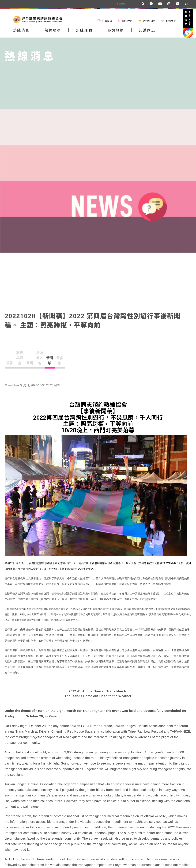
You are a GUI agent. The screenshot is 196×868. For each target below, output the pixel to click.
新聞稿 (110, 355)
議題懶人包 (87, 355)
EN (186, 4)
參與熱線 (132, 32)
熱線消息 (24, 32)
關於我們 (127, 21)
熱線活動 (96, 32)
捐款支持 (188, 19)
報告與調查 (40, 355)
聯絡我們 (171, 21)
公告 (16, 355)
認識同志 (169, 32)
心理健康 (107, 21)
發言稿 (134, 355)
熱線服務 (60, 32)
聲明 (63, 355)
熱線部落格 (149, 21)
